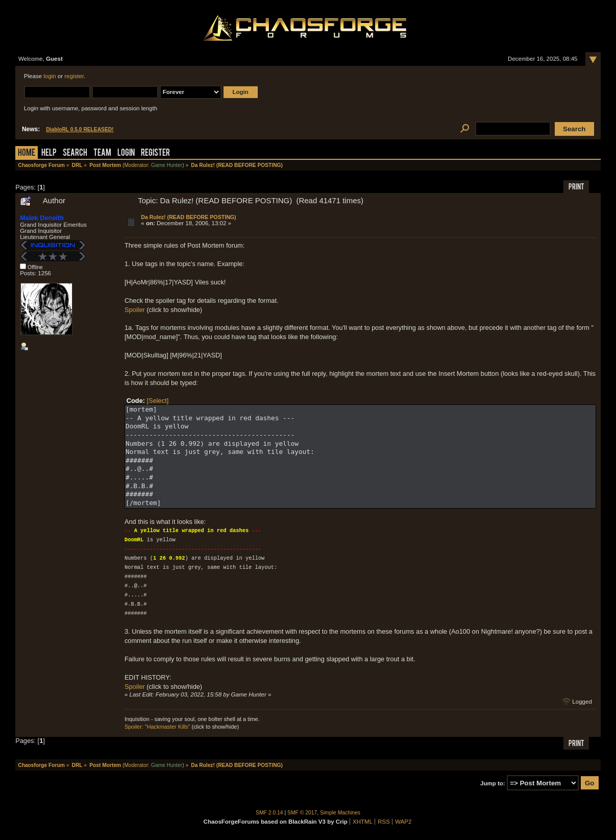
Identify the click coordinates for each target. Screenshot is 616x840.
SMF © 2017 (302, 813)
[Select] (158, 401)
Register (155, 153)
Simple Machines (340, 813)
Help (49, 153)
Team (102, 153)
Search (75, 153)
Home (27, 153)
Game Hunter (167, 165)
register (74, 76)
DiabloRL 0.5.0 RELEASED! (80, 129)
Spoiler (135, 310)
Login (126, 153)
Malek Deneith (42, 218)
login (50, 76)
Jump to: (493, 783)
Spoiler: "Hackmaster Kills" (157, 727)
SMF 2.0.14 (269, 813)
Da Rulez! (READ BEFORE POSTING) (188, 217)
